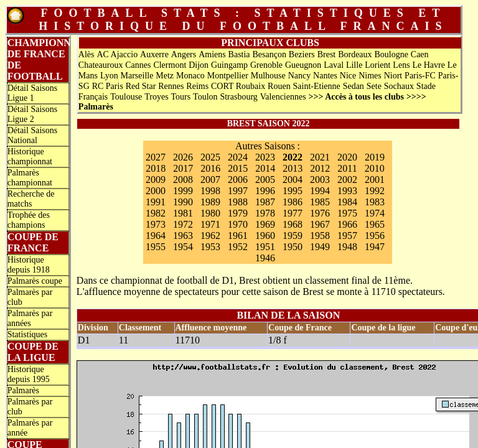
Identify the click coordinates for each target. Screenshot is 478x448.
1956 (375, 236)
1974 (375, 213)
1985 (320, 202)
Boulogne (391, 54)
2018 (156, 168)
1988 (238, 202)
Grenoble (266, 65)
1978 (265, 213)
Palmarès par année (30, 428)
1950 (293, 247)
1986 (293, 202)
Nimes (370, 76)
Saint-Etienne (317, 86)
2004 (293, 180)
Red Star (141, 86)
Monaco (190, 76)
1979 (238, 213)
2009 (156, 180)
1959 (293, 236)
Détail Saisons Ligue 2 (33, 114)
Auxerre (154, 54)
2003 (320, 180)
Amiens (212, 54)
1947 (375, 247)
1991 (156, 202)
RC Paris (108, 86)
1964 (156, 236)
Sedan (354, 86)
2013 (293, 168)
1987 (265, 202)
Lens (401, 65)
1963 (183, 236)
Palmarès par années (30, 318)
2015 (238, 168)
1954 (183, 247)
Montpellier (228, 76)
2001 (375, 180)
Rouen (279, 86)
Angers (184, 54)
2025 (210, 157)
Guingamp (229, 65)
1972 (183, 224)
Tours (181, 97)
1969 (265, 224)
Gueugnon (303, 65)
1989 (210, 202)
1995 (293, 191)
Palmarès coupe (35, 281)
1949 (320, 247)
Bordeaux (355, 54)
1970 (238, 224)
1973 (156, 224)
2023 (265, 157)
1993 (347, 191)
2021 (320, 157)
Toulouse (126, 97)
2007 (210, 180)
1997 (238, 191)
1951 (265, 247)
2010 (375, 168)
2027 (156, 157)
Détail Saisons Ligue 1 (33, 93)
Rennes (171, 86)
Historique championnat (30, 156)
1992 (375, 191)
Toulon (205, 97)
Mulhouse (268, 76)
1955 (156, 247)
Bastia (239, 54)
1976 (320, 213)
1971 (210, 224)
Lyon (109, 76)
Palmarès (23, 390)
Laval (334, 65)
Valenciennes (283, 97)
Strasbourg (238, 97)
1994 (320, 191)
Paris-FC (420, 76)
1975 (347, 213)
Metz (165, 76)
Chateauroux (101, 65)
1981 (183, 213)
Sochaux (399, 86)
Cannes (138, 65)
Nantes (325, 76)
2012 (320, 168)
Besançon (269, 54)
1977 (293, 213)
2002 (347, 180)
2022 (293, 157)
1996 (265, 191)
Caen (420, 54)
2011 (347, 168)
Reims (197, 86)
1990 (183, 202)
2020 (347, 157)
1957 (347, 236)
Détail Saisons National (33, 135)
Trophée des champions (29, 220)
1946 (265, 258)
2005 (265, 180)
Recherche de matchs (31, 199)
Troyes (156, 97)
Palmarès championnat (30, 178)
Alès (87, 54)
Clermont (170, 65)
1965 (375, 224)
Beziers (302, 54)
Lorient (377, 65)
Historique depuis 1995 (29, 374)
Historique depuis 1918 (29, 265)
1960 (265, 236)
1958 (320, 236)
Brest (327, 54)
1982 (156, 213)
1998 (210, 191)
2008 (183, 180)
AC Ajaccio (117, 54)
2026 (183, 157)
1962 (210, 236)
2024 (238, 157)
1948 (347, 247)
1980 (210, 213)
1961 (238, 236)
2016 (210, 168)
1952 (238, 247)
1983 (375, 202)
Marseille (137, 76)
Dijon (199, 65)
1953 (210, 247)
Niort (393, 76)
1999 (183, 191)
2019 (375, 157)
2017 (183, 168)
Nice (348, 76)
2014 (265, 168)
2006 (238, 180)
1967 (320, 224)
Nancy (300, 76)
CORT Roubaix (238, 86)
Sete (374, 86)
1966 (347, 224)
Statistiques (28, 334)
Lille (354, 65)
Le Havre (428, 65)
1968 (293, 224)
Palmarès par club (30, 297)
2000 (156, 191)
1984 (347, 202)
